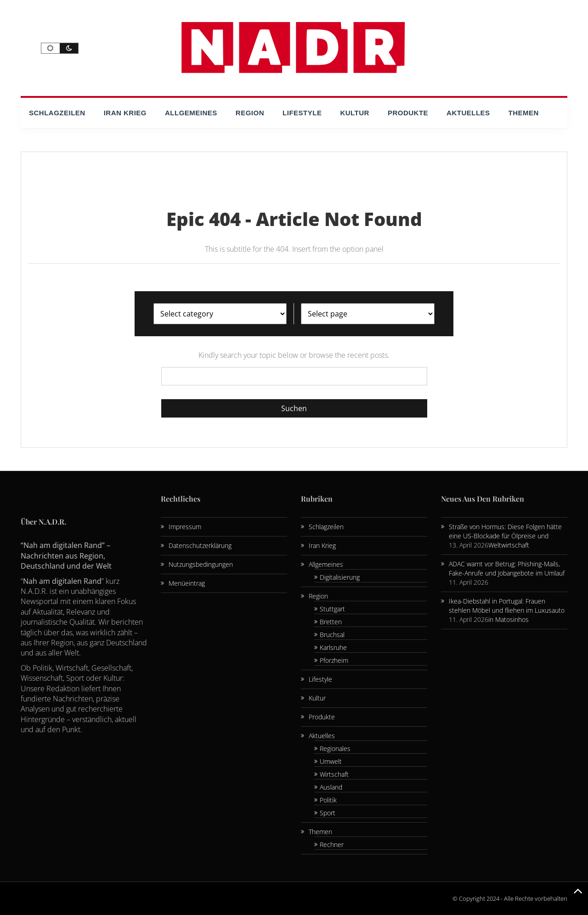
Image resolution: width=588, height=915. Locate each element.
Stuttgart (332, 609)
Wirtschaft (334, 774)
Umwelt (331, 761)
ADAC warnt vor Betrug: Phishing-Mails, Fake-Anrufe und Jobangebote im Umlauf (507, 568)
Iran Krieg (125, 113)
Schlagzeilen (57, 113)
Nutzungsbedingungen (201, 564)
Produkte (408, 113)
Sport (328, 813)
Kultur (355, 113)
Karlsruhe (333, 647)
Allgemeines (191, 113)
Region (250, 113)
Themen (524, 113)
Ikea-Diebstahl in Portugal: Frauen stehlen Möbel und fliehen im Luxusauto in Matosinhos (507, 610)
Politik (328, 800)
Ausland (331, 787)
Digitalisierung (340, 577)
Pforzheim (334, 660)
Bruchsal (332, 635)
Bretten (331, 622)
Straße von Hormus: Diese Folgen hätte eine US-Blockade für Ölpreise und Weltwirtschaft (505, 536)
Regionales (335, 748)
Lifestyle (302, 113)
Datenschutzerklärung (200, 545)
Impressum (185, 527)
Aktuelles (468, 113)
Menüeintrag (187, 583)
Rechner (332, 844)
